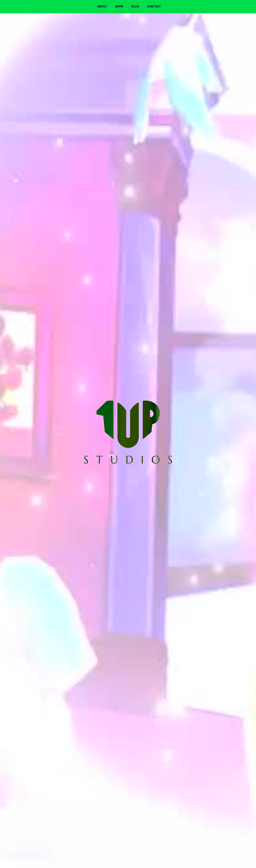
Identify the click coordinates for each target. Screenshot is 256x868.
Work (119, 6)
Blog (135, 6)
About (102, 6)
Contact (154, 6)
